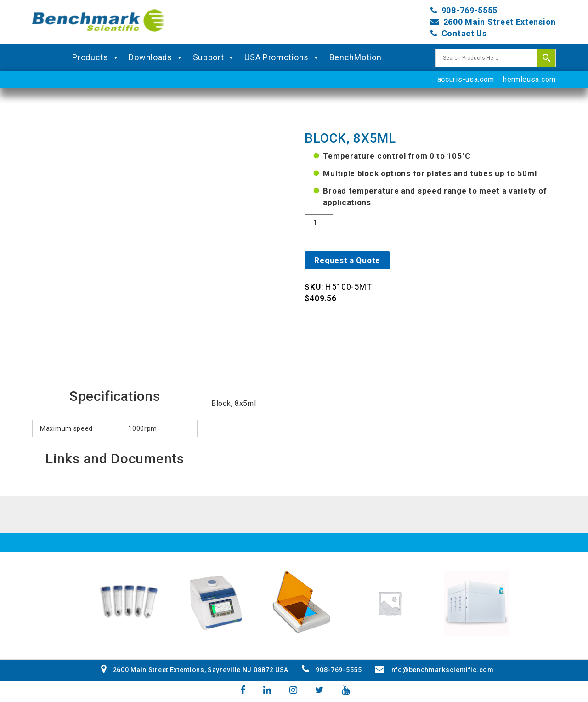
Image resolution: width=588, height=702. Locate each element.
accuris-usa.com (466, 79)
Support (214, 57)
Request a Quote (347, 260)
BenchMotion (356, 57)
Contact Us (464, 33)
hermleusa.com (529, 79)
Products (96, 57)
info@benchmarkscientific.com (434, 670)
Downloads (156, 57)
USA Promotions (282, 57)
